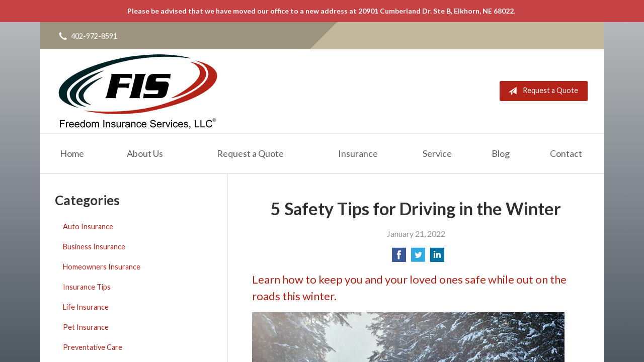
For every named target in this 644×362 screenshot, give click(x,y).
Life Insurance (86, 307)
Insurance (358, 153)
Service (437, 153)
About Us (145, 153)
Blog (501, 153)
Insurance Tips (87, 287)
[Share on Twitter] (418, 258)
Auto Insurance (88, 227)
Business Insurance (94, 247)
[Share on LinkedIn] (437, 258)
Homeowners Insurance (102, 267)
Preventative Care (93, 347)
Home (72, 153)
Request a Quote (541, 91)
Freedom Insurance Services (138, 91)
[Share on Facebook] (399, 258)
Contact (566, 153)
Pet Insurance (86, 327)
